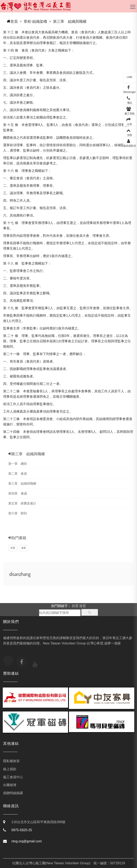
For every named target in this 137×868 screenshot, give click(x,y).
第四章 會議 (18, 498)
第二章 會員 (18, 478)
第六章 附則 (18, 518)
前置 (13, 553)
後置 (24, 553)
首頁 (14, 22)
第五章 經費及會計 (22, 508)
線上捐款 (10, 769)
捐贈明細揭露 (13, 793)
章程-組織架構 (35, 22)
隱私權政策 (11, 761)
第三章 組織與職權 (70, 22)
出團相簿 (10, 785)
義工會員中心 (13, 777)
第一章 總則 (18, 468)
